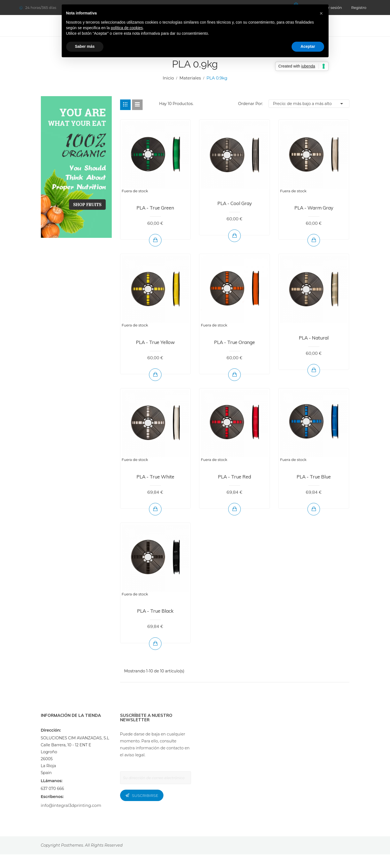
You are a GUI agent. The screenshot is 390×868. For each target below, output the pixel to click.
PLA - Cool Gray (235, 203)
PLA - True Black (155, 611)
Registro (359, 8)
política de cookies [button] (127, 28)
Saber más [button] (85, 46)
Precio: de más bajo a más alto (309, 104)
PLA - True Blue (314, 477)
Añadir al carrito (235, 235)
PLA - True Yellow (155, 342)
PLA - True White (155, 477)
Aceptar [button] (308, 46)
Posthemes (72, 845)
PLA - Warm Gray (314, 208)
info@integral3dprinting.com (71, 805)
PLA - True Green (155, 208)
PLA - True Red (234, 477)
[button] (321, 13)
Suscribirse (145, 795)
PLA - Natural (314, 338)
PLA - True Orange (234, 342)
